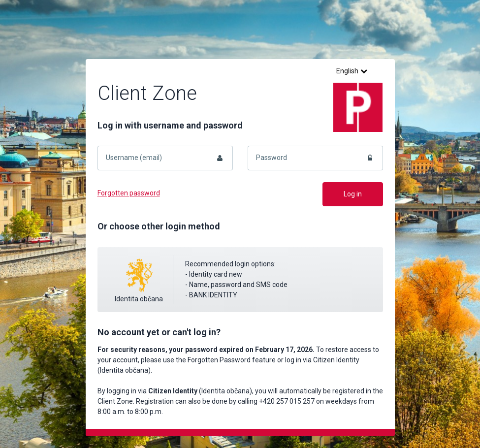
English (352, 71)
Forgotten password (129, 193)
